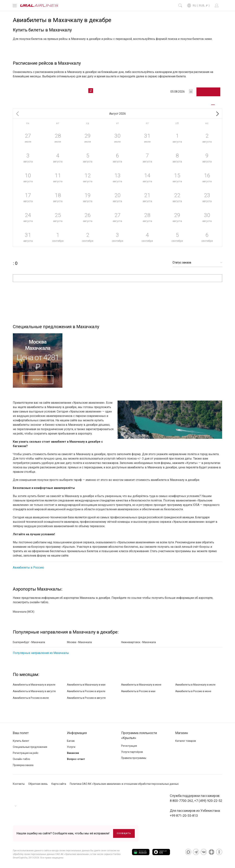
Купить (38, 380)
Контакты (19, 784)
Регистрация (129, 746)
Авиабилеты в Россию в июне (193, 691)
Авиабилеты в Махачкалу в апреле (34, 685)
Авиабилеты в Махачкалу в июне (141, 685)
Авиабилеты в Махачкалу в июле (195, 685)
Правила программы (134, 758)
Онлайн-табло (21, 759)
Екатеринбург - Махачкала (29, 642)
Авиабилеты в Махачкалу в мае (86, 685)
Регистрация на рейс (26, 753)
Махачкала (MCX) (24, 612)
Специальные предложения (30, 747)
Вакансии (73, 753)
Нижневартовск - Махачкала (139, 642)
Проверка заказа (23, 765)
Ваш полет (21, 733)
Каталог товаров (186, 741)
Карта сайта (59, 784)
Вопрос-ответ (76, 759)
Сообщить (124, 833)
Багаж (71, 741)
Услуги (71, 747)
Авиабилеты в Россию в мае (138, 691)
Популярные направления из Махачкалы (41, 653)
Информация (77, 733)
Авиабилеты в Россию (28, 567)
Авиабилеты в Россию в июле (31, 698)
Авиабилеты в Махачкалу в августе (34, 691)
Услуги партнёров (132, 752)
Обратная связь (38, 784)
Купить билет (21, 741)
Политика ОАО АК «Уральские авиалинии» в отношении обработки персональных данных (124, 784)
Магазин (182, 733)
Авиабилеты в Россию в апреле (86, 691)
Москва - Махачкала (79, 642)
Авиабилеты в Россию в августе (86, 698)
